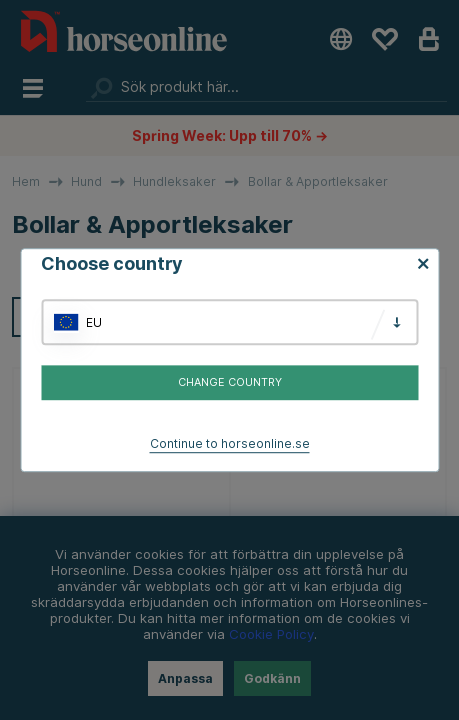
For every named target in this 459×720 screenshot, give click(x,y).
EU (94, 322)
